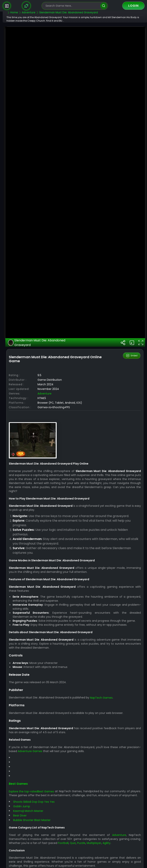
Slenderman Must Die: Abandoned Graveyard (46, 471)
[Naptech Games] (26, 6)
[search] (104, 6)
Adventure (54, 522)
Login (133, 6)
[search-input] (72, 6)
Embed (132, 484)
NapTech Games (111, 830)
